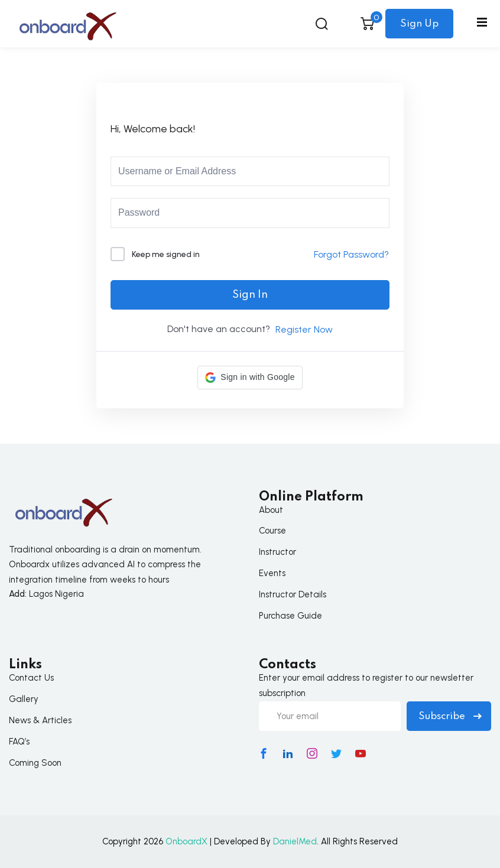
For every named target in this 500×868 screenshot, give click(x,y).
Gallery (24, 699)
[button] (250, 378)
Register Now (304, 329)
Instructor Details (293, 594)
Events (272, 573)
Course (272, 531)
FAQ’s (19, 742)
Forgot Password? (351, 254)
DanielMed (295, 841)
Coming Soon (35, 763)
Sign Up (419, 24)
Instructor (277, 552)
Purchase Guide (290, 616)
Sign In (250, 295)
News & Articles (40, 720)
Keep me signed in (166, 254)
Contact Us (31, 678)
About (271, 510)
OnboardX (186, 841)
